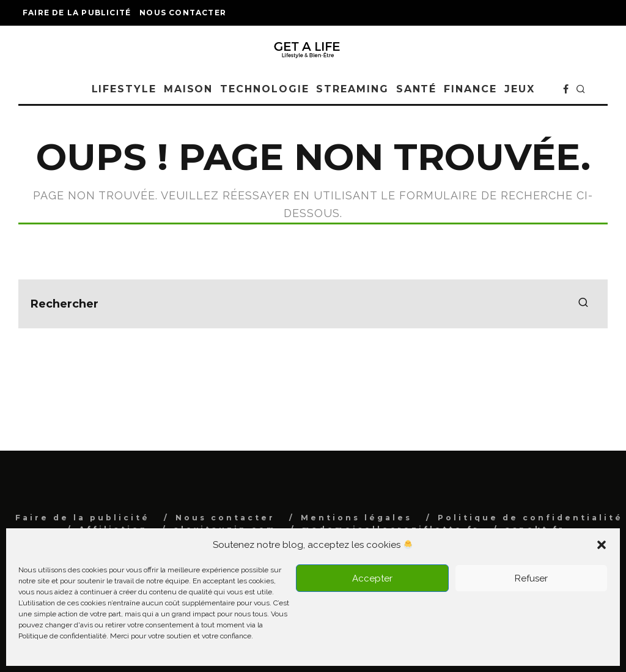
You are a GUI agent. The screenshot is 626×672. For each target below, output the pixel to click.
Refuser (531, 578)
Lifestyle (124, 89)
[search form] (313, 304)
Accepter (372, 578)
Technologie (264, 89)
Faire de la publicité (77, 13)
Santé (417, 89)
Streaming (352, 89)
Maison (189, 89)
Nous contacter (183, 13)
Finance (470, 89)
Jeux (520, 89)
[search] (583, 304)
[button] (602, 545)
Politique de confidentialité (530, 518)
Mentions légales (356, 518)
